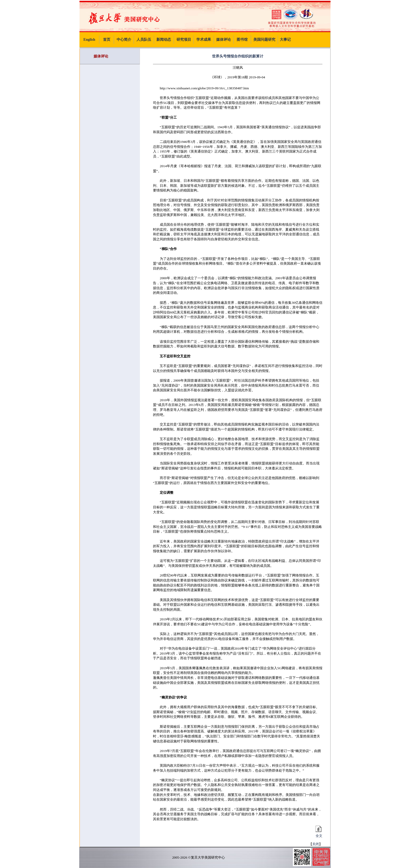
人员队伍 (144, 40)
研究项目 (184, 40)
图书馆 (242, 40)
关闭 (316, 844)
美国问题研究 (264, 40)
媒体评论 (224, 40)
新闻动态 (164, 40)
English (89, 40)
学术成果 (204, 40)
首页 (107, 40)
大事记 (285, 40)
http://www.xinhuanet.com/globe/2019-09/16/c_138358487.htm (204, 88)
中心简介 (124, 40)
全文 (318, 834)
